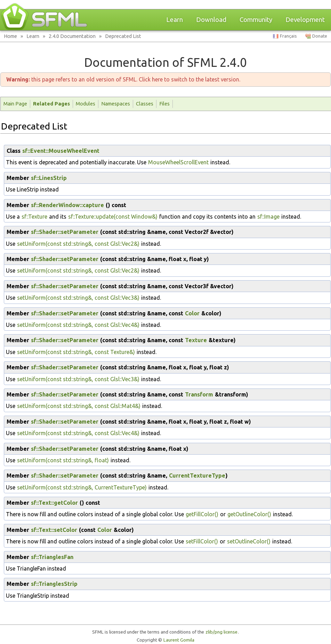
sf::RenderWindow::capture (67, 205)
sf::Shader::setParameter (65, 232)
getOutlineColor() (249, 514)
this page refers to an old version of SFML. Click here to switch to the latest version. (123, 79)
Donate (320, 36)
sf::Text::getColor (54, 503)
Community (256, 20)
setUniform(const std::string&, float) (63, 460)
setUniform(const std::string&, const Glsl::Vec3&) (78, 298)
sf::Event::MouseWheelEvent (61, 151)
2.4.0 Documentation (72, 36)
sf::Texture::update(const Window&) (113, 217)
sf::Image (268, 217)
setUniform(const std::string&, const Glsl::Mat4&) (79, 406)
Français (288, 36)
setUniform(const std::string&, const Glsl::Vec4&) (78, 325)
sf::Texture (34, 217)
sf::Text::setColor (54, 530)
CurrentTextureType (197, 476)
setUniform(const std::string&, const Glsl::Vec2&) (78, 244)
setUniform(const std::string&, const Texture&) (76, 352)
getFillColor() (202, 514)
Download (211, 20)
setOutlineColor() (249, 541)
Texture (196, 340)
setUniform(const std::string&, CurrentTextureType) (82, 487)
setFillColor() (202, 541)
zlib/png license (221, 632)
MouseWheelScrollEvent (178, 162)
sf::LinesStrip (49, 178)
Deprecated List (123, 36)
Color (192, 313)
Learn (175, 20)
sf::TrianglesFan (52, 557)
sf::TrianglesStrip (54, 584)
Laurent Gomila (179, 640)
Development (305, 20)
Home (10, 36)
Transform (199, 394)
